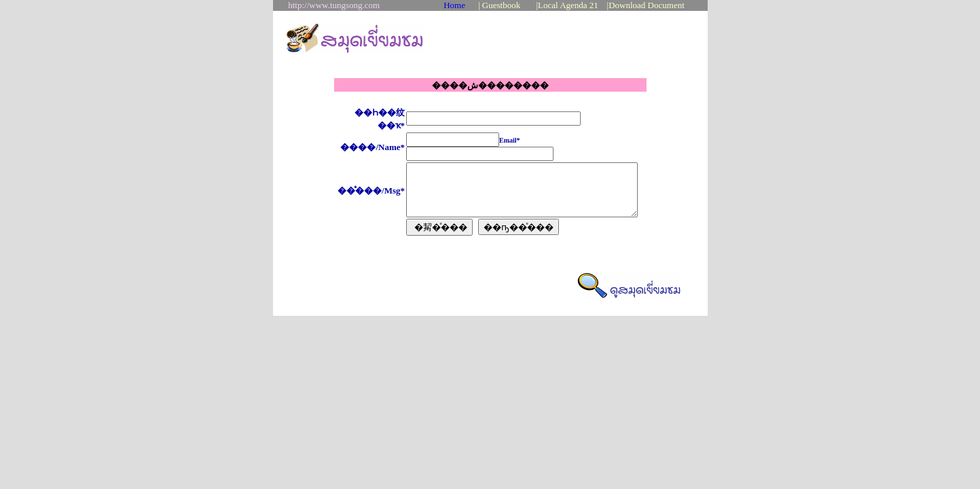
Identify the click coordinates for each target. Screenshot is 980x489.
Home (454, 5)
